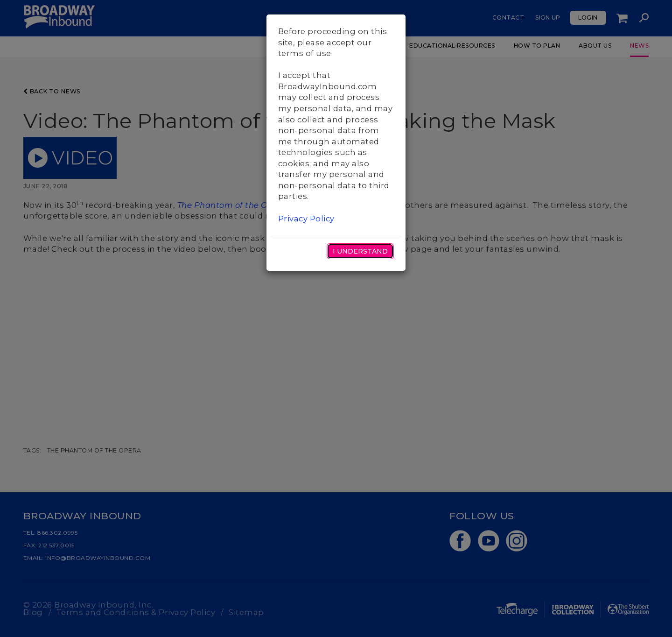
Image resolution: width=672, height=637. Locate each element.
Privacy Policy (306, 219)
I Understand (360, 251)
